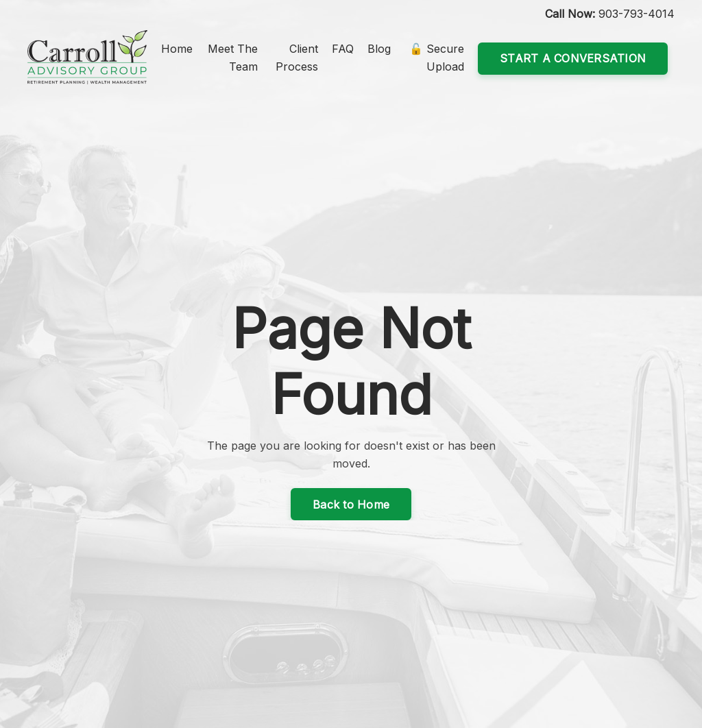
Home (177, 49)
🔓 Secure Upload (437, 58)
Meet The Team (233, 58)
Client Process (297, 58)
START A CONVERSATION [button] (573, 58)
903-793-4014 (637, 14)
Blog (379, 49)
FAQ (343, 49)
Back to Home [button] (351, 505)
